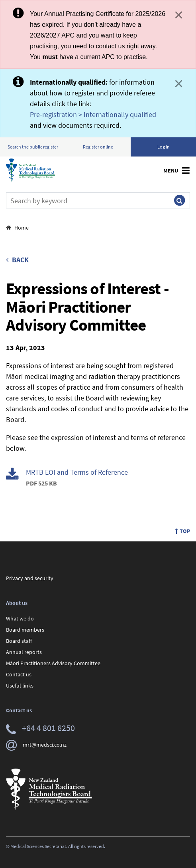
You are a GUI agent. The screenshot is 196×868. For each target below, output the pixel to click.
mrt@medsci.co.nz (36, 745)
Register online (98, 147)
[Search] (88, 200)
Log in (164, 147)
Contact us (19, 674)
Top (183, 531)
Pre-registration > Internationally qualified (93, 114)
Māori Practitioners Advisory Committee (53, 663)
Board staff (19, 641)
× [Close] (179, 15)
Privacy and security (30, 578)
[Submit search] (179, 200)
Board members (25, 630)
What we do (20, 618)
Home (17, 228)
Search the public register (33, 147)
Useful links (20, 686)
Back (17, 260)
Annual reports (24, 652)
